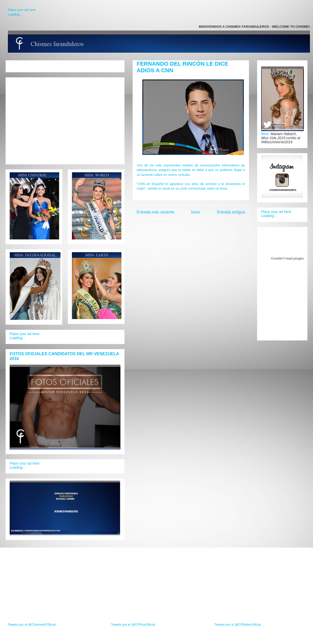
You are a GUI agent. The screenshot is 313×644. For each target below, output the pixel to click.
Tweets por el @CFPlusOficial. (133, 625)
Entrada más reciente (155, 212)
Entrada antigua (231, 212)
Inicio (196, 212)
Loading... (15, 14)
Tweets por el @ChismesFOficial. (32, 625)
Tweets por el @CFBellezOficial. (238, 625)
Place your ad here (22, 10)
